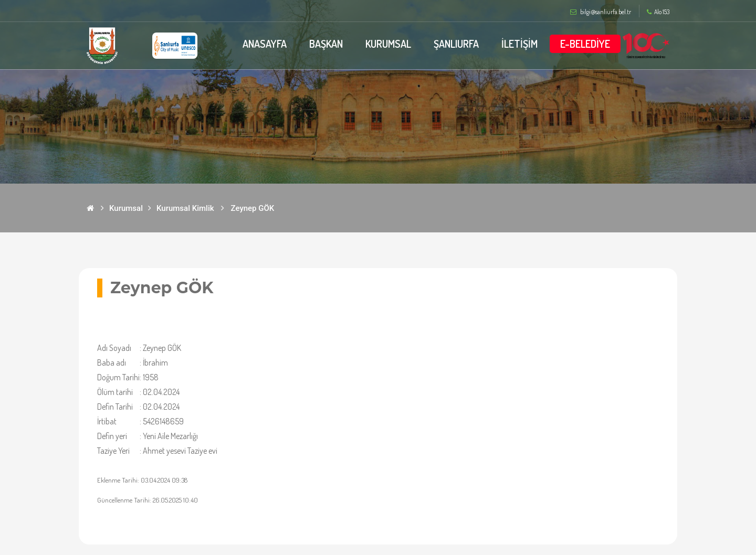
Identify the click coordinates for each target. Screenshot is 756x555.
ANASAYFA (264, 44)
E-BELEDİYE (585, 44)
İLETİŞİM (519, 44)
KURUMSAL (388, 44)
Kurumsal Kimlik (185, 208)
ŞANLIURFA (456, 44)
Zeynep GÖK (253, 208)
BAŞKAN (325, 44)
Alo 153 (658, 12)
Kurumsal (126, 208)
